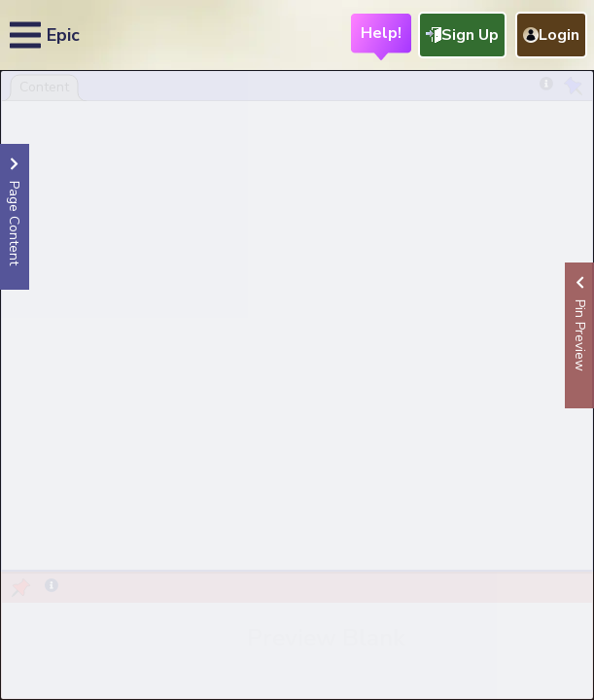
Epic (63, 35)
